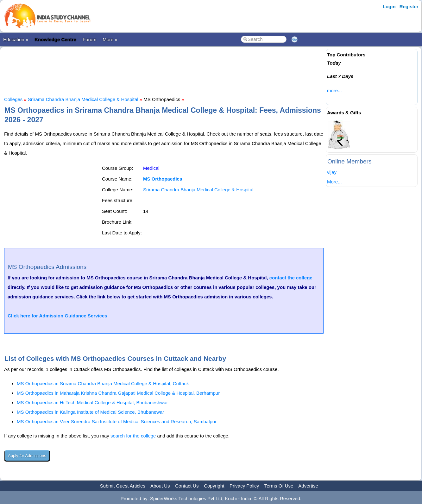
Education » (16, 39)
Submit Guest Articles (123, 486)
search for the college (133, 436)
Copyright (214, 486)
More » (110, 39)
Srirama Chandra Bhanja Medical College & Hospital (83, 99)
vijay (332, 172)
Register (409, 6)
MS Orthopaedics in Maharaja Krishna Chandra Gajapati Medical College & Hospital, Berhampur (118, 393)
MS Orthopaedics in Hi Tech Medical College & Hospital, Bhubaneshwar (92, 402)
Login (389, 6)
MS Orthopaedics (163, 179)
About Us (160, 486)
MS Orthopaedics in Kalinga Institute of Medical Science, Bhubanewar (90, 412)
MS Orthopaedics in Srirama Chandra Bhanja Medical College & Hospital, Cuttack (103, 383)
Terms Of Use (279, 486)
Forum (89, 39)
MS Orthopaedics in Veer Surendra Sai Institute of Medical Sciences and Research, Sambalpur (117, 421)
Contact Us (187, 486)
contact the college (291, 278)
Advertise (308, 486)
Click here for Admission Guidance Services (57, 316)
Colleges (13, 99)
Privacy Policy (244, 486)
